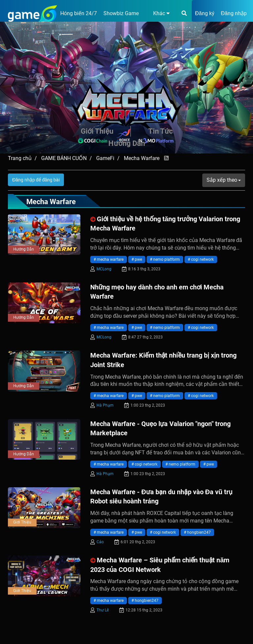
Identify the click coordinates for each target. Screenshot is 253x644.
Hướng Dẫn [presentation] (24, 249)
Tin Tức (161, 131)
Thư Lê (103, 610)
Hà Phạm (105, 405)
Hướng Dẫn (126, 143)
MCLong (104, 269)
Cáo (100, 542)
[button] (157, 13)
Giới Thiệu (97, 131)
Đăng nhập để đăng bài (36, 180)
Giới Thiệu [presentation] (22, 522)
